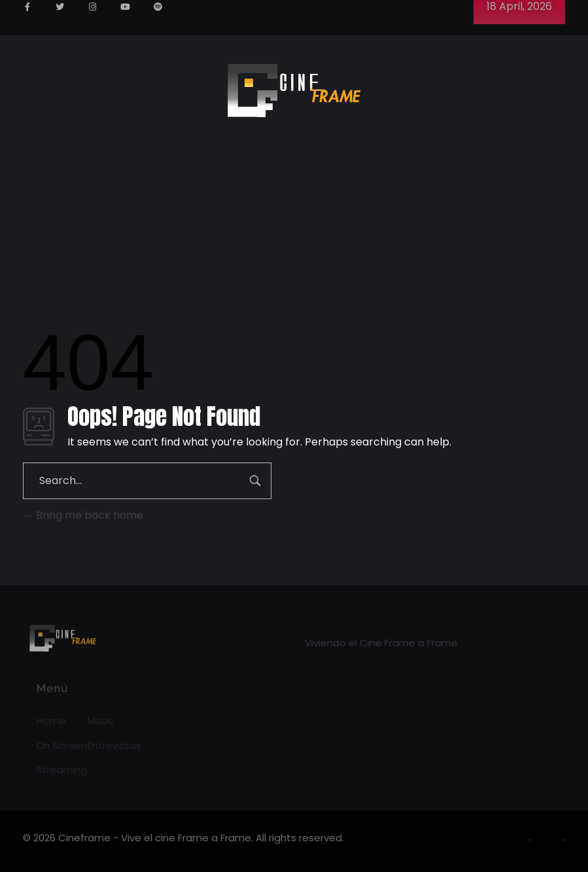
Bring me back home (83, 515)
